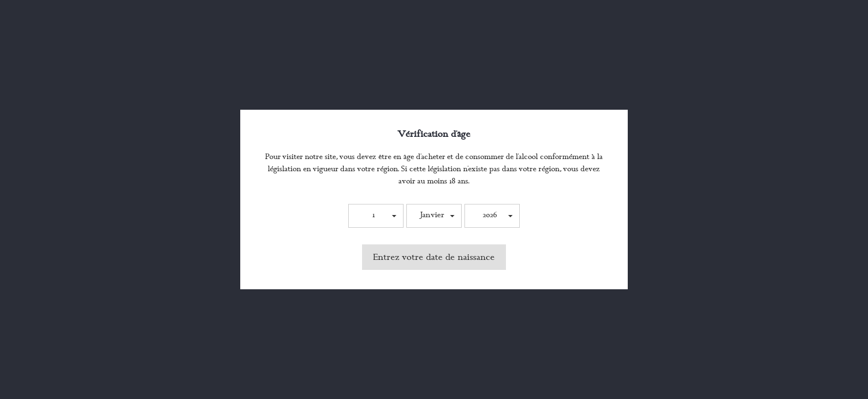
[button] (376, 216)
